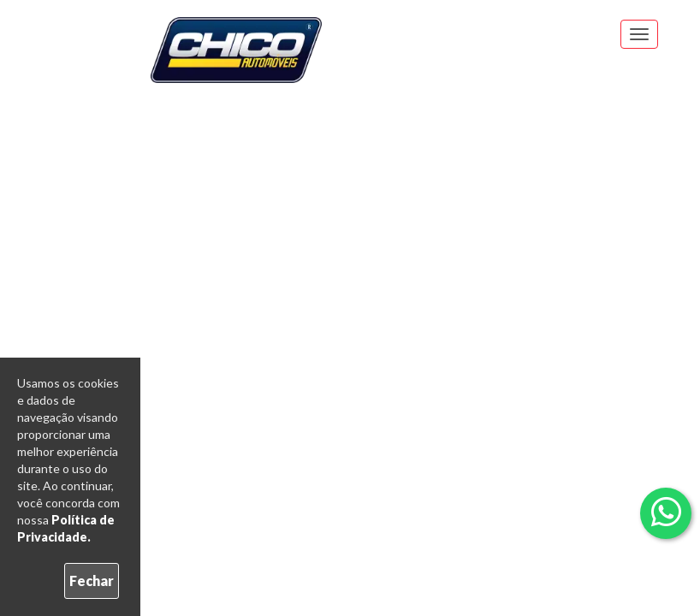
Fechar (92, 580)
